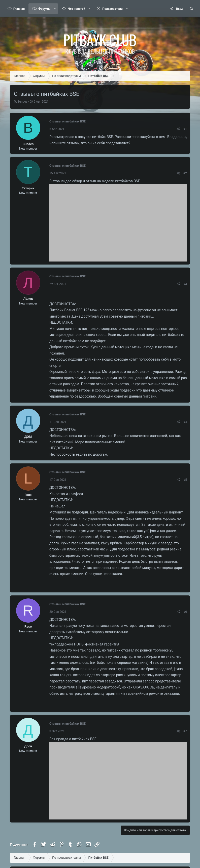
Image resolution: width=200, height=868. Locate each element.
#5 (185, 480)
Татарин (28, 188)
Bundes (22, 102)
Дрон (28, 746)
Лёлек (28, 299)
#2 (185, 173)
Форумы (44, 9)
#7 (185, 731)
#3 (185, 284)
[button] (55, 9)
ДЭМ (28, 437)
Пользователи (112, 9)
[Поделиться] (178, 129)
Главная (19, 9)
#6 (185, 612)
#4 (185, 422)
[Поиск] (191, 9)
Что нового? (76, 9)
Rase (28, 626)
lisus (28, 495)
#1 (185, 129)
